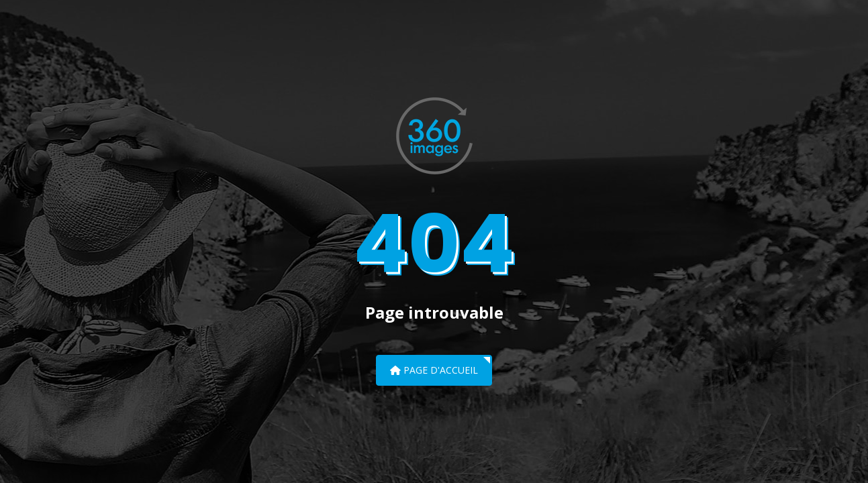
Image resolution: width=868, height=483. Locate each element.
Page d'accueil (434, 370)
